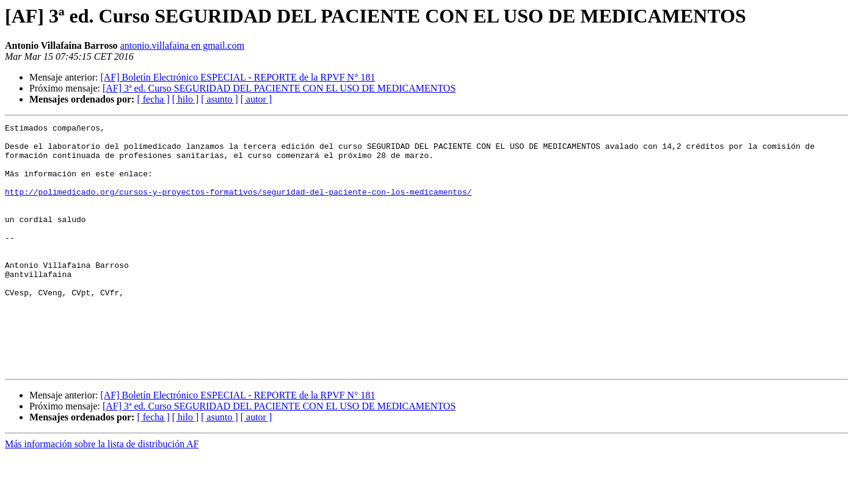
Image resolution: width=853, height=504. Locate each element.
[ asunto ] (219, 99)
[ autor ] (256, 99)
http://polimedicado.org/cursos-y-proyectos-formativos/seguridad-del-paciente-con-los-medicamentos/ (238, 206)
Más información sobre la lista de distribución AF (102, 493)
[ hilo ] (186, 99)
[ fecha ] (153, 99)
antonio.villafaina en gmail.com (183, 45)
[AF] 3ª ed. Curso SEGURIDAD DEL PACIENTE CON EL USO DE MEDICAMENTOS (279, 88)
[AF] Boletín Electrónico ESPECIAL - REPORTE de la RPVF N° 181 (238, 77)
